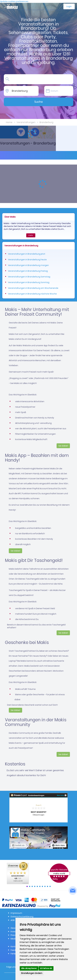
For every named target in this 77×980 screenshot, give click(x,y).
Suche (39, 102)
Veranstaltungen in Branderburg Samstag (29, 277)
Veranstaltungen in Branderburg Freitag (28, 271)
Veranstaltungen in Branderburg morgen (28, 265)
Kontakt (15, 947)
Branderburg (46, 122)
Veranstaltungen (26, 122)
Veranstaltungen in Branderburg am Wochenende (33, 288)
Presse (14, 935)
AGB (13, 920)
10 (50, 886)
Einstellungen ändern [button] (32, 973)
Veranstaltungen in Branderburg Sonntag (29, 282)
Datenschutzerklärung (22, 917)
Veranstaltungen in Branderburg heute (27, 260)
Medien (14, 939)
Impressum (16, 913)
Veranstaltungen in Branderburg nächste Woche (32, 294)
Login (69, 6)
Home (9, 122)
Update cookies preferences (14, 1)
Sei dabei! (63, 446)
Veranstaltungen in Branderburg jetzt (27, 254)
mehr (31, 235)
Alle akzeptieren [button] (29, 968)
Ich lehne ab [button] (46, 968)
